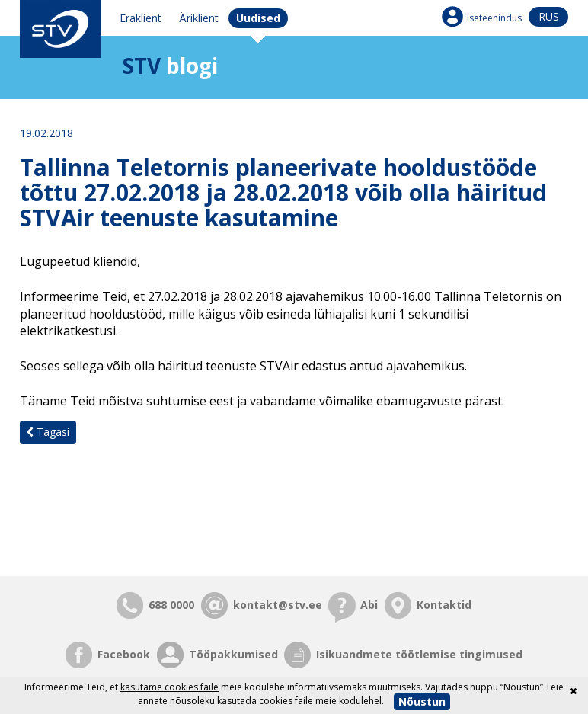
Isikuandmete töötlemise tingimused (419, 654)
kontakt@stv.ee (278, 605)
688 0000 (171, 605)
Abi (369, 605)
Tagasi (48, 432)
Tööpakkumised (233, 654)
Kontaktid (444, 605)
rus (549, 16)
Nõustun (422, 701)
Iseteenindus (494, 18)
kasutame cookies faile (169, 687)
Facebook (124, 654)
